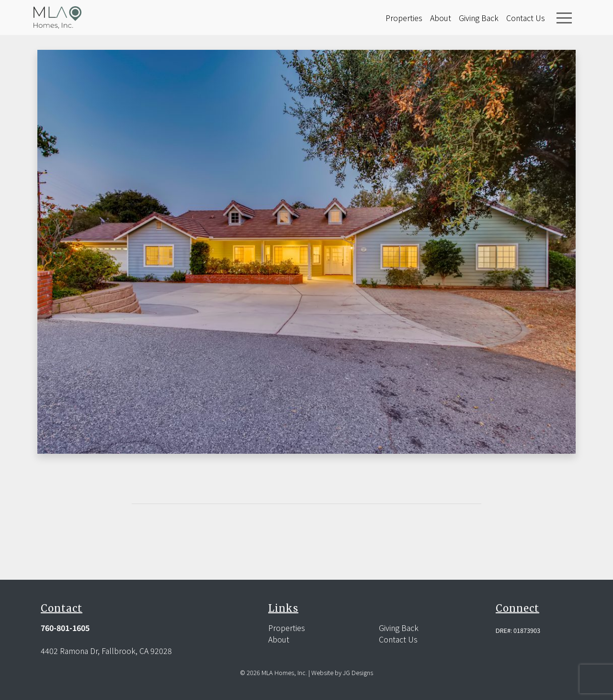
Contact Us (526, 18)
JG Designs (358, 672)
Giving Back (479, 18)
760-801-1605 (65, 628)
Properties (404, 18)
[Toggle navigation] (564, 18)
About (441, 18)
